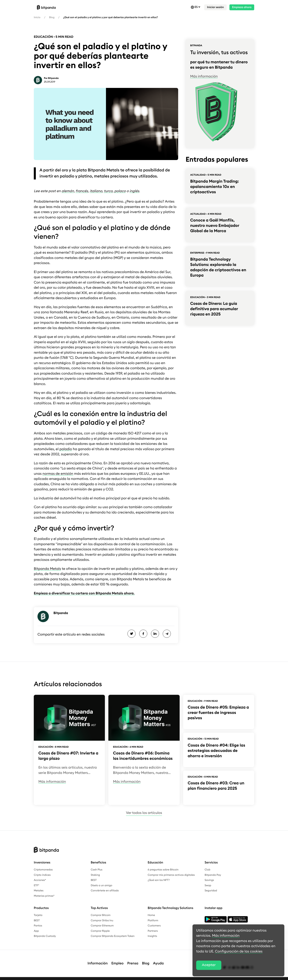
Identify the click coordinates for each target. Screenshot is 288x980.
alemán (68, 191)
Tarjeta (38, 915)
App (36, 931)
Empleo (117, 960)
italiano (96, 191)
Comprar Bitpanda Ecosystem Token (113, 936)
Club (207, 870)
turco (108, 191)
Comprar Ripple (100, 931)
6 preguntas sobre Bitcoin (163, 870)
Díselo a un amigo (101, 885)
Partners (153, 931)
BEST (94, 880)
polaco (120, 191)
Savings (209, 880)
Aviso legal (40, 977)
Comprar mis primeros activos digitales (171, 875)
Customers (154, 926)
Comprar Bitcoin (101, 915)
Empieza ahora (242, 7)
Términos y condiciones (112, 977)
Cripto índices (42, 875)
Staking (95, 875)
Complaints (88, 977)
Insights (152, 936)
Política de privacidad (64, 977)
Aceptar (209, 965)
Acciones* (40, 880)
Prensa (133, 960)
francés (82, 191)
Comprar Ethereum (102, 926)
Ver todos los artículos (144, 813)
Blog (52, 17)
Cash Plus (97, 870)
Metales (39, 891)
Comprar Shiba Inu (102, 921)
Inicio (37, 17)
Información (98, 960)
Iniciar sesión (215, 7)
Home (151, 915)
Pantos (38, 926)
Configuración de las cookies (239, 951)
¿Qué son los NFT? (159, 880)
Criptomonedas (43, 870)
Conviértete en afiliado (105, 891)
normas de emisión (58, 474)
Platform (153, 921)
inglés (134, 191)
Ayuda (158, 960)
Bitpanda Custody (45, 936)
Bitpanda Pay (213, 875)
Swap (208, 885)
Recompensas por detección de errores (154, 977)
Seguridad (211, 891)
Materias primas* (44, 896)
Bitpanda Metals (47, 569)
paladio (66, 449)
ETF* (36, 885)
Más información (204, 76)
